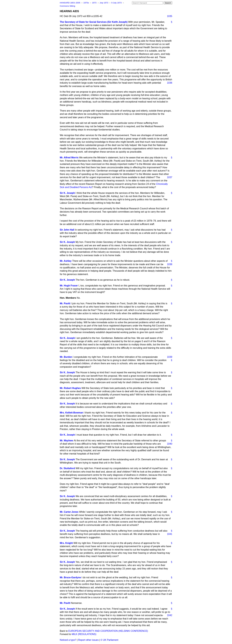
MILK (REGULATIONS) (84, 634)
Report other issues (88, 640)
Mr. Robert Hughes (70, 388)
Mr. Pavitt (65, 303)
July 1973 (104, 3)
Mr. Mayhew (66, 441)
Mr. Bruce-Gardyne (70, 577)
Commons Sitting (67, 6)
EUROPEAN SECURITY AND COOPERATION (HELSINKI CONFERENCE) (108, 631)
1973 (95, 3)
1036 (170, 83)
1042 (170, 615)
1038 (170, 264)
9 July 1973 (117, 3)
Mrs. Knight (66, 543)
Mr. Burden (66, 357)
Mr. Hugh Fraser (69, 286)
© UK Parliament (109, 640)
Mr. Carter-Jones (69, 512)
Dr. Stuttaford (67, 468)
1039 (170, 357)
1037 (170, 177)
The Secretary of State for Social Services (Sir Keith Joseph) (94, 22)
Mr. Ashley (66, 261)
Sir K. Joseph (67, 193)
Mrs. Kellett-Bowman (71, 413)
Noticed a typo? (68, 640)
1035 (170, 16)
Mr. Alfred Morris (69, 158)
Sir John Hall (67, 230)
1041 (170, 534)
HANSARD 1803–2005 (70, 3)
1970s (86, 3)
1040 (170, 444)
